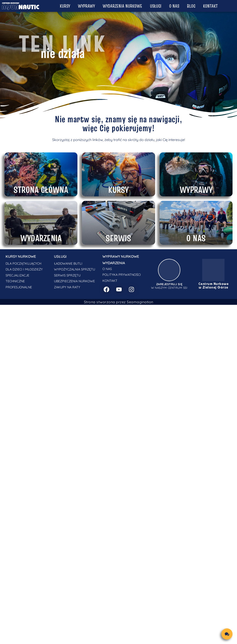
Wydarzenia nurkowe (122, 6)
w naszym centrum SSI (169, 286)
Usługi (156, 6)
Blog (191, 6)
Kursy (65, 6)
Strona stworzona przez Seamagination (119, 302)
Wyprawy (86, 6)
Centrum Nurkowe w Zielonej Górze (214, 286)
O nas (174, 6)
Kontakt (210, 6)
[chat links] (227, 634)
